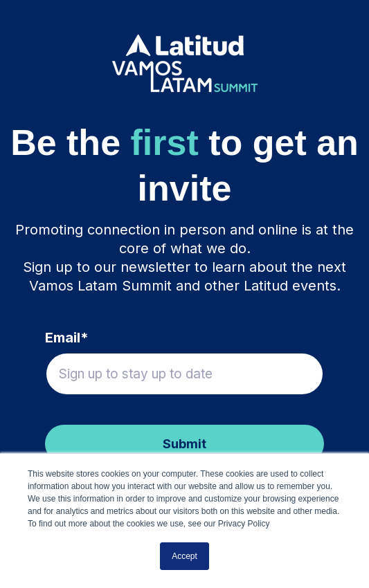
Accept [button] (184, 556)
